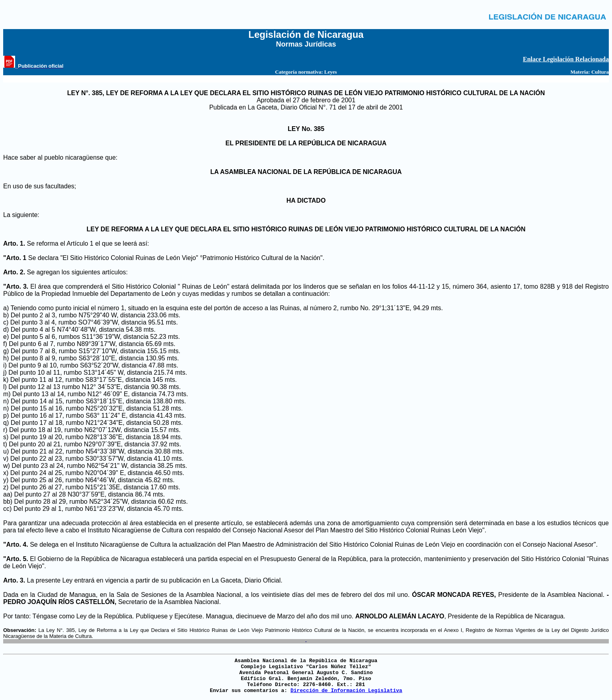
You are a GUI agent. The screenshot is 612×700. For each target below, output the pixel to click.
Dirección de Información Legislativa (346, 691)
